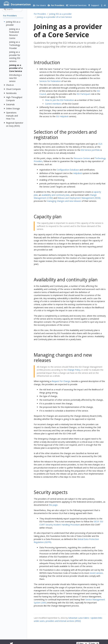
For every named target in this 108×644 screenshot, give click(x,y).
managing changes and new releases (64, 201)
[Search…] (12, 9)
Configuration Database (68, 170)
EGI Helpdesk (62, 116)
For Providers (40, 14)
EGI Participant (84, 94)
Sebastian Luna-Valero (79, 618)
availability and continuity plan (56, 195)
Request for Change (61, 381)
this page (53, 505)
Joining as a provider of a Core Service (54, 17)
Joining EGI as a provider (60, 14)
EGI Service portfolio (90, 150)
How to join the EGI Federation (59, 100)
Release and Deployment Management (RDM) (79, 198)
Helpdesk (77, 173)
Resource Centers (82, 158)
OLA (100, 144)
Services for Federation (50, 81)
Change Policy (74, 370)
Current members (53, 104)
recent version (96, 573)
